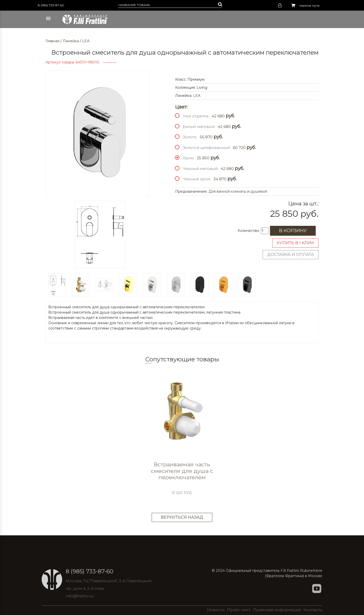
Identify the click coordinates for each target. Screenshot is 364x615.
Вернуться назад (182, 517)
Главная (52, 41)
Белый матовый (199, 127)
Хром (188, 158)
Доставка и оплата (291, 255)
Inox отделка (196, 116)
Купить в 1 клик (295, 243)
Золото (190, 137)
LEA (86, 41)
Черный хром (197, 179)
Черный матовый (200, 169)
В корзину (293, 231)
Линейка (71, 41)
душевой (259, 191)
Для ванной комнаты (227, 191)
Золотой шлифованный (206, 148)
